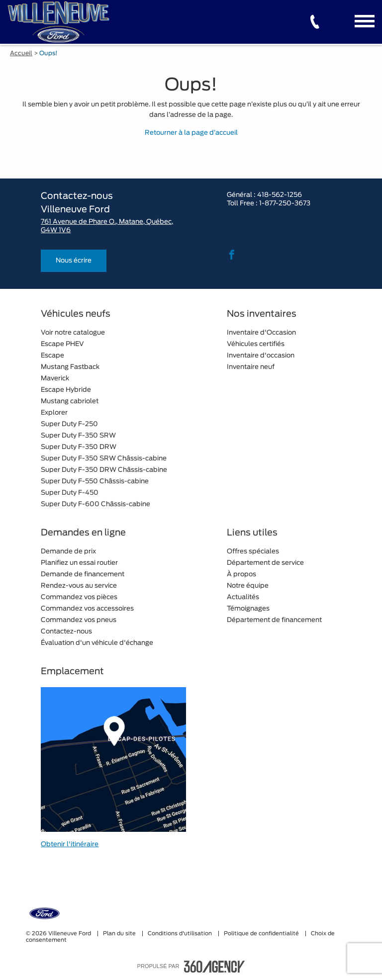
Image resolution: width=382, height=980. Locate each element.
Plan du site (120, 934)
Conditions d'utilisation (181, 934)
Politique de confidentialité (262, 934)
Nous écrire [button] (74, 261)
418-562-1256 (280, 195)
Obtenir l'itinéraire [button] (70, 845)
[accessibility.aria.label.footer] (214, 967)
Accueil (21, 53)
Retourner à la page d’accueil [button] (191, 133)
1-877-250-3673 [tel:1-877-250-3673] (285, 204)
